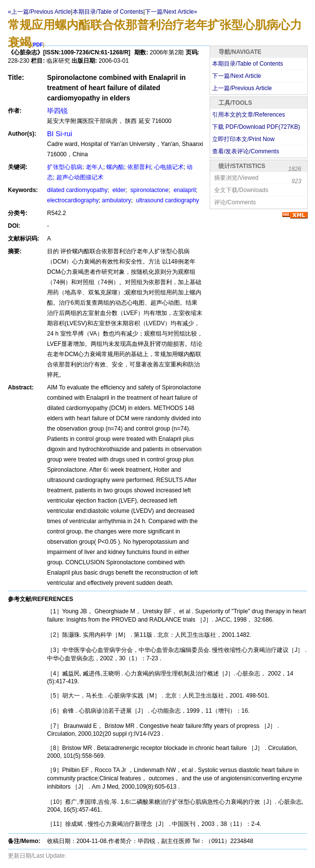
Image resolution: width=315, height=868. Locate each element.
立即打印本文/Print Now (243, 139)
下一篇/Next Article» (171, 12)
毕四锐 (57, 111)
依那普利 (139, 167)
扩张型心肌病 (65, 167)
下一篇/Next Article (237, 76)
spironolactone (149, 190)
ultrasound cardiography (167, 200)
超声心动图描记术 (80, 177)
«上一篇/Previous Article (39, 12)
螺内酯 (115, 167)
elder (118, 190)
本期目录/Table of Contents (108, 12)
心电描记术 (169, 167)
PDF (38, 45)
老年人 (95, 167)
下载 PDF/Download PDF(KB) (256, 127)
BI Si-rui (60, 134)
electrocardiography (73, 200)
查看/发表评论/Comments (246, 151)
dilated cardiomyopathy (77, 190)
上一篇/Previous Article (242, 88)
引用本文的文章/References (249, 115)
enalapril (184, 190)
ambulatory (116, 200)
